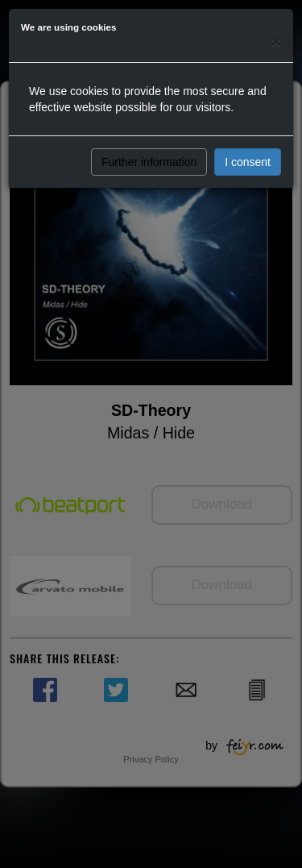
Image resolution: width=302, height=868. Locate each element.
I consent (248, 162)
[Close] (276, 42)
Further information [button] (149, 162)
